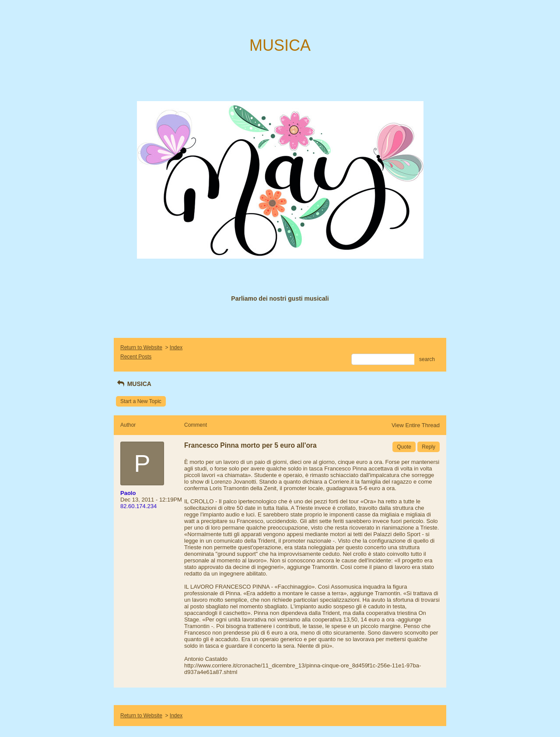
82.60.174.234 (138, 506)
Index (176, 347)
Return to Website (141, 347)
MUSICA (134, 384)
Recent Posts (136, 357)
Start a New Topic (141, 401)
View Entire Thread (416, 425)
